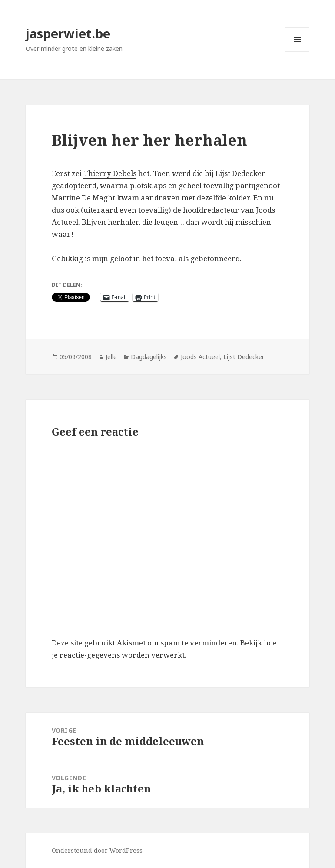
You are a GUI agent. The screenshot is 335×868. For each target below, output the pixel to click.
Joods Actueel (200, 357)
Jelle (111, 357)
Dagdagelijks (149, 357)
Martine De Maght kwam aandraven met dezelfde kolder (151, 198)
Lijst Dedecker (244, 357)
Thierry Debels (110, 173)
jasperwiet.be (68, 33)
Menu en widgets (297, 52)
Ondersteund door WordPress (97, 850)
